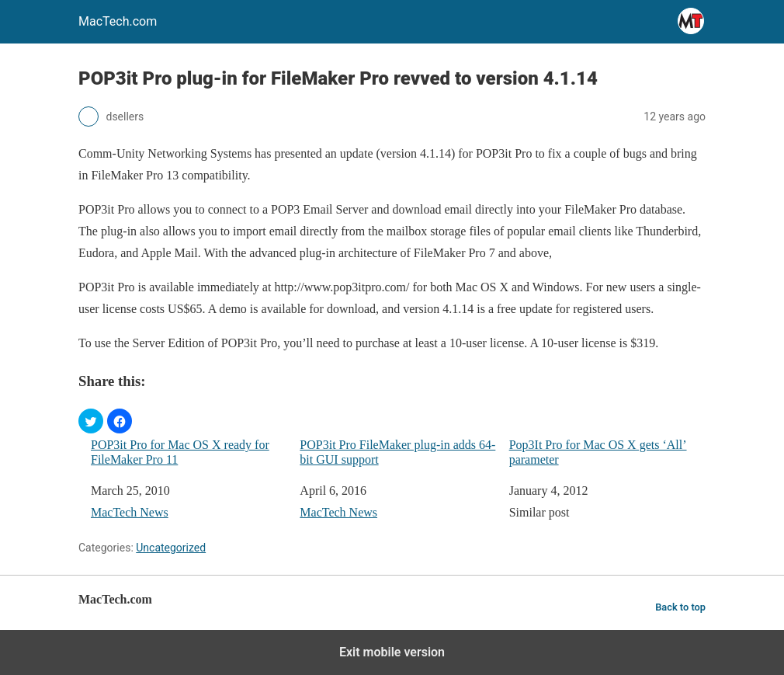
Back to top (680, 607)
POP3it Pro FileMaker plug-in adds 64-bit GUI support (397, 452)
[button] (91, 421)
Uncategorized (171, 548)
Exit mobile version (392, 652)
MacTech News (130, 512)
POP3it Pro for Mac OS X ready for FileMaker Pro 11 (180, 452)
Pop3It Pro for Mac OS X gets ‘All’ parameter (598, 452)
